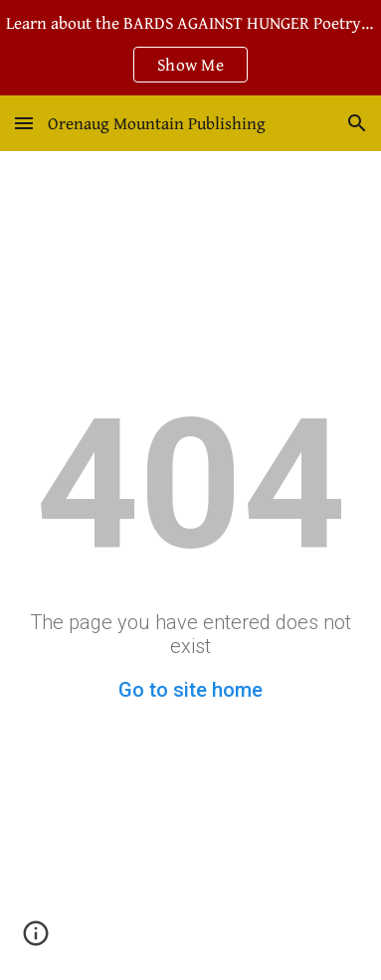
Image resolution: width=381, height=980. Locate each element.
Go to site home (190, 690)
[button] (24, 123)
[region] (190, 48)
